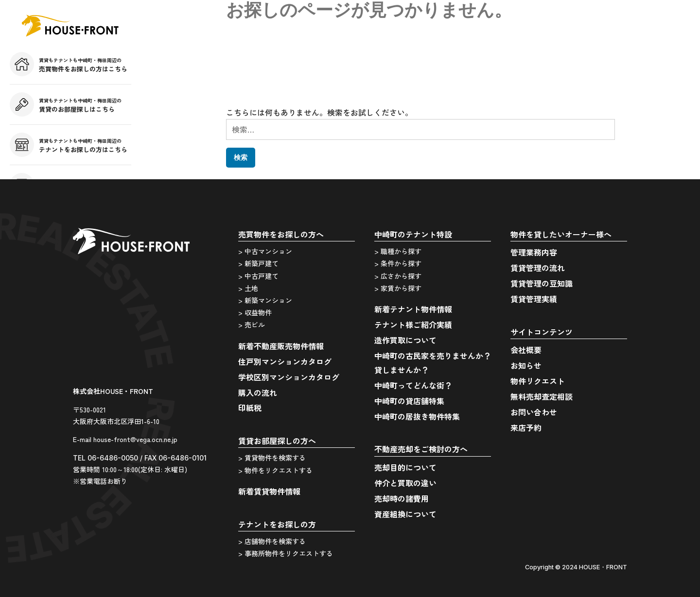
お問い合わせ (534, 412)
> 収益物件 (255, 312)
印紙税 (250, 408)
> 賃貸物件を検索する (272, 458)
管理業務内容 (534, 252)
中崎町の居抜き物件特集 (417, 416)
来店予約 (526, 427)
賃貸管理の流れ (538, 268)
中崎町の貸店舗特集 (409, 401)
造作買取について (405, 340)
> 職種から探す (398, 251)
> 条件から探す (398, 263)
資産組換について (405, 514)
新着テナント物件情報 (413, 309)
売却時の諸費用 (402, 498)
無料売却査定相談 (542, 396)
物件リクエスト (538, 381)
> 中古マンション (265, 251)
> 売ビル (252, 324)
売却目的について (405, 467)
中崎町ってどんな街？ (413, 385)
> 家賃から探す (398, 288)
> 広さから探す (398, 276)
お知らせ (526, 365)
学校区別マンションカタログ (289, 377)
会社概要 (526, 350)
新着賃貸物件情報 (269, 491)
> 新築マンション (265, 300)
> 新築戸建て (258, 263)
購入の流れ (258, 392)
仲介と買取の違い (405, 483)
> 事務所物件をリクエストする (286, 553)
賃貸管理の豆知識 (542, 283)
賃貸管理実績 (534, 299)
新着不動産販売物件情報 (281, 346)
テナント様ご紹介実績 (413, 324)
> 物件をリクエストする (275, 470)
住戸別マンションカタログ (285, 361)
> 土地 (248, 288)
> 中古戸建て (258, 276)
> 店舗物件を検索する (272, 541)
